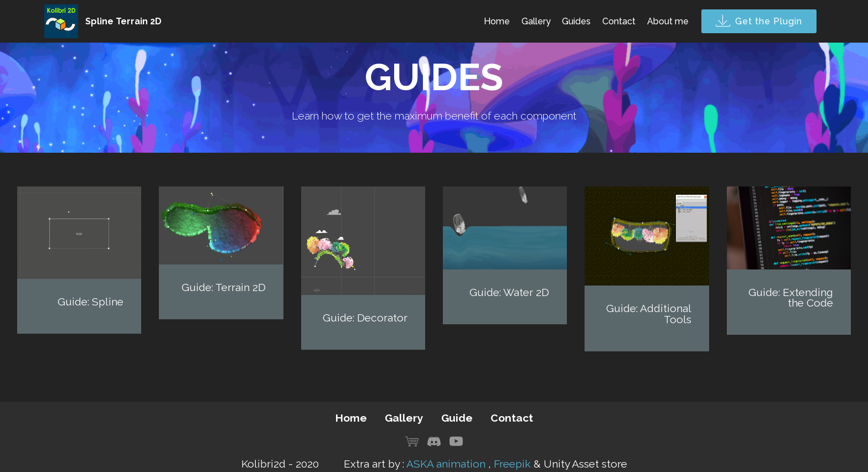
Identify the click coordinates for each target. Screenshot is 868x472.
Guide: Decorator (365, 318)
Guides (576, 21)
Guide (457, 418)
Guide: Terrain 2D (224, 287)
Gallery (536, 21)
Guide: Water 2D (509, 292)
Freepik (512, 464)
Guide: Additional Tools (649, 313)
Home (497, 21)
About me (668, 21)
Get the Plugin (759, 22)
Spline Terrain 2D (123, 21)
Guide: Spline (91, 302)
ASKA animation (446, 464)
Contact (619, 21)
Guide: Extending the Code (791, 297)
